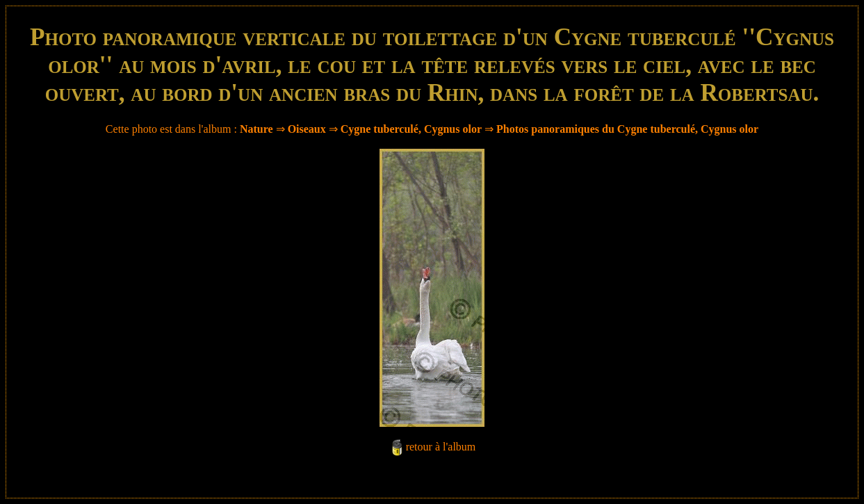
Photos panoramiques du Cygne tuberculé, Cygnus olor (627, 129)
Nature (256, 129)
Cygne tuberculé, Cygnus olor (411, 129)
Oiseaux (307, 129)
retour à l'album (441, 447)
